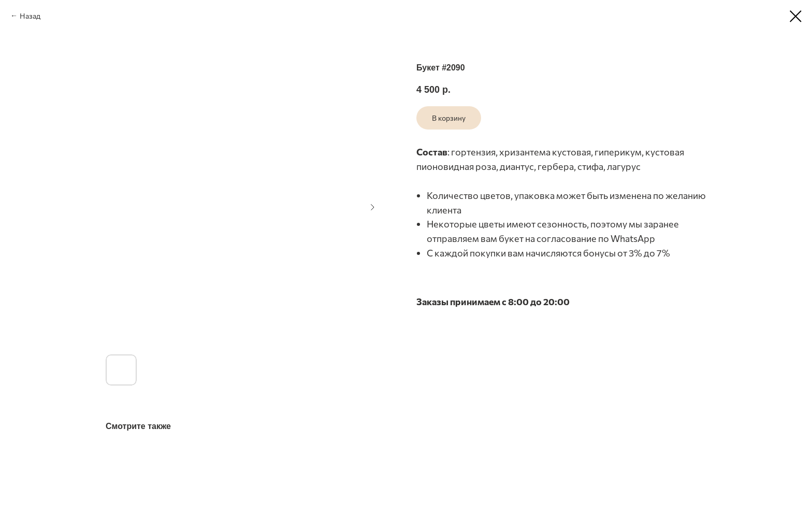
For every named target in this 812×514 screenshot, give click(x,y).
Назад (30, 16)
